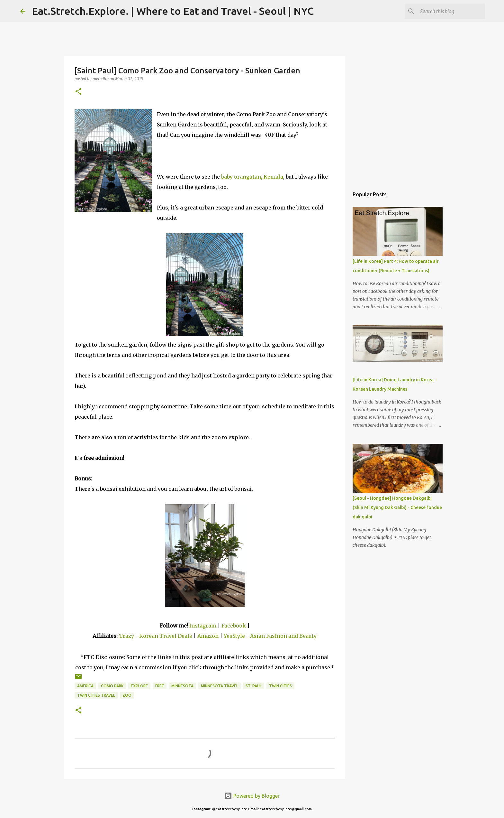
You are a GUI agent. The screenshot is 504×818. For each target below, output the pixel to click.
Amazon (209, 636)
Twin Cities (280, 686)
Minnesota (182, 686)
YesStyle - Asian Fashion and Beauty (270, 636)
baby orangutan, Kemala (252, 177)
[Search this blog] (451, 11)
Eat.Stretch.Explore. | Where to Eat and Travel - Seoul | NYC (173, 11)
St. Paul (254, 686)
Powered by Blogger (252, 796)
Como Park (112, 686)
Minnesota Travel (220, 686)
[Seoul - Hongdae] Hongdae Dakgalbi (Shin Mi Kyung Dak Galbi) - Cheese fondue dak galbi (397, 507)
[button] (78, 92)
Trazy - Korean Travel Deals (156, 636)
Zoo (127, 695)
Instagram (203, 626)
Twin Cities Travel (96, 695)
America (85, 686)
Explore (139, 686)
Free (160, 686)
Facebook (234, 626)
